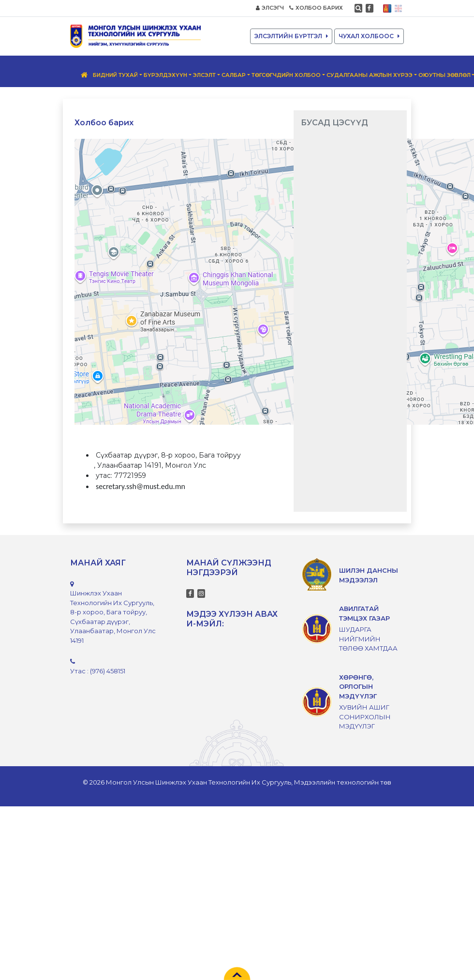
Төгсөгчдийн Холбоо (286, 75)
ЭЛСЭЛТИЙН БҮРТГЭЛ (291, 36)
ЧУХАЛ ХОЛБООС (369, 36)
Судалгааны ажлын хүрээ (370, 75)
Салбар (234, 75)
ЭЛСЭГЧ (270, 8)
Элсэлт (204, 75)
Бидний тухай (115, 75)
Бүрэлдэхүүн (165, 75)
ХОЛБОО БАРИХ (316, 8)
